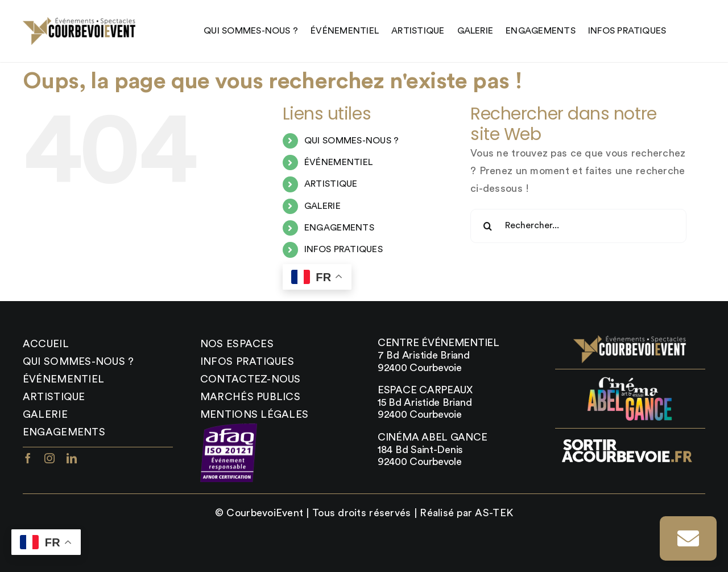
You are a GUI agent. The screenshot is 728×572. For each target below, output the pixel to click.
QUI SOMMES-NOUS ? (352, 141)
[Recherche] (487, 226)
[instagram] (49, 458)
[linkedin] (72, 458)
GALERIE (322, 206)
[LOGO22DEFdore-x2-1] (80, 22)
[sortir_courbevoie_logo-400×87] (626, 439)
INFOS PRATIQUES (344, 249)
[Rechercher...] (578, 226)
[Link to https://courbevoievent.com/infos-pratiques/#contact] (688, 538)
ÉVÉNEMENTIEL (338, 162)
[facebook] (28, 458)
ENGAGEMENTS (339, 228)
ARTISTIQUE (331, 184)
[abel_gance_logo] (630, 380)
